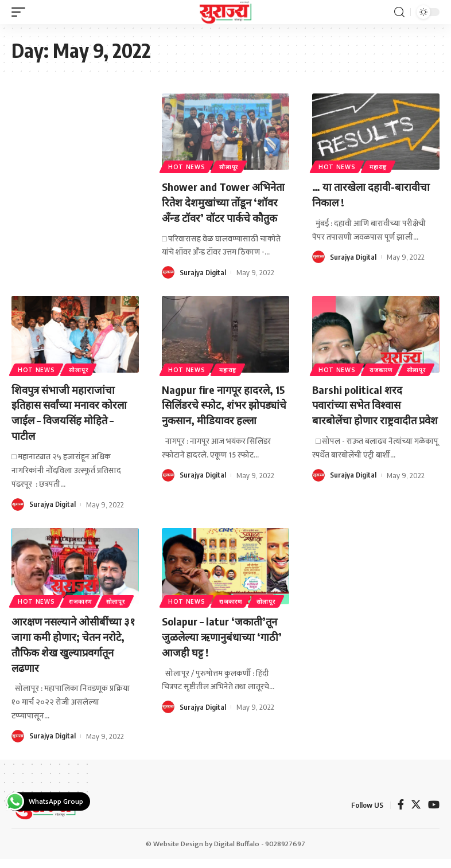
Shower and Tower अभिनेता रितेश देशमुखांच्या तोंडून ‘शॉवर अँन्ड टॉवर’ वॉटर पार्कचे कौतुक (221, 208)
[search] (399, 12)
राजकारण (383, 382)
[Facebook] (401, 815)
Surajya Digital (203, 286)
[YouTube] (434, 815)
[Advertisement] (75, 155)
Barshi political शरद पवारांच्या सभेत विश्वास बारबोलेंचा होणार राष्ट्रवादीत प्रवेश (367, 425)
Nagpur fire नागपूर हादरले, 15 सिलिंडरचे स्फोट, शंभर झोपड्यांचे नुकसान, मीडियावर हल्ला (222, 425)
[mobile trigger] (21, 12)
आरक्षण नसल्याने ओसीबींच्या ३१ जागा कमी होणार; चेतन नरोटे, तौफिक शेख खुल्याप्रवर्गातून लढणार (71, 654)
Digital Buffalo (237, 853)
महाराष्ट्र (380, 166)
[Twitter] (416, 815)
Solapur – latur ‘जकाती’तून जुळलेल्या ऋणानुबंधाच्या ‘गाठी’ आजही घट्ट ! (223, 646)
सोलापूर (231, 166)
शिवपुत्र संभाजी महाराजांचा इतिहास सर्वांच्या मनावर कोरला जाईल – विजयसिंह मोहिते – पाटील (74, 425)
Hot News (187, 166)
